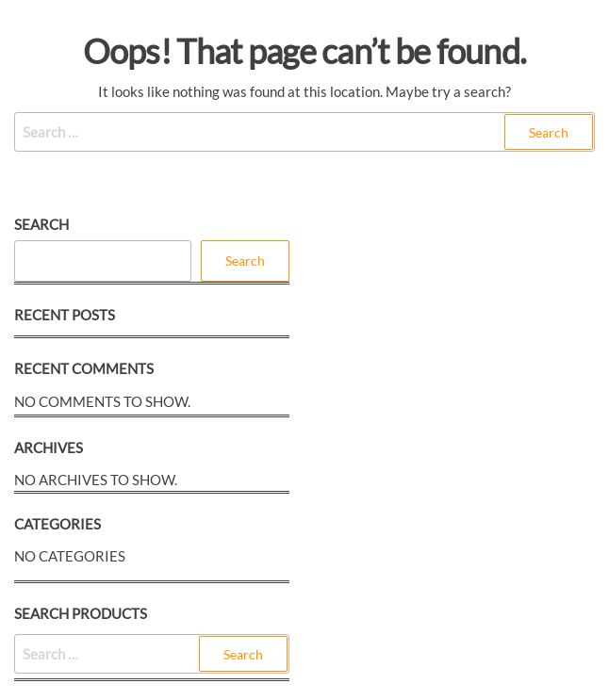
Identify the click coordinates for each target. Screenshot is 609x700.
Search (41, 224)
